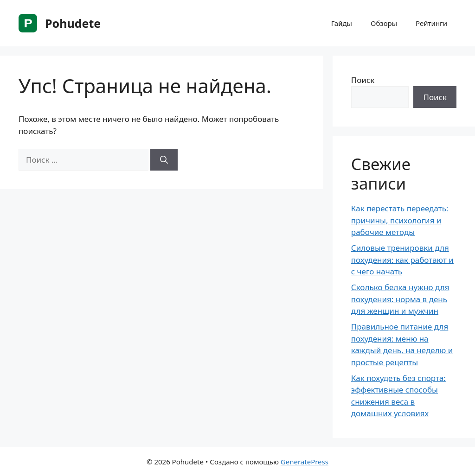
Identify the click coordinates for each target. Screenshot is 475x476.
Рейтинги (431, 23)
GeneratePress (305, 462)
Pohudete (73, 23)
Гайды (342, 23)
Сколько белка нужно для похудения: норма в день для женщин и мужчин (400, 299)
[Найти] (164, 160)
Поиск (363, 80)
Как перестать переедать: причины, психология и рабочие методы (400, 220)
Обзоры (384, 23)
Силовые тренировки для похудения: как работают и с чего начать (402, 260)
